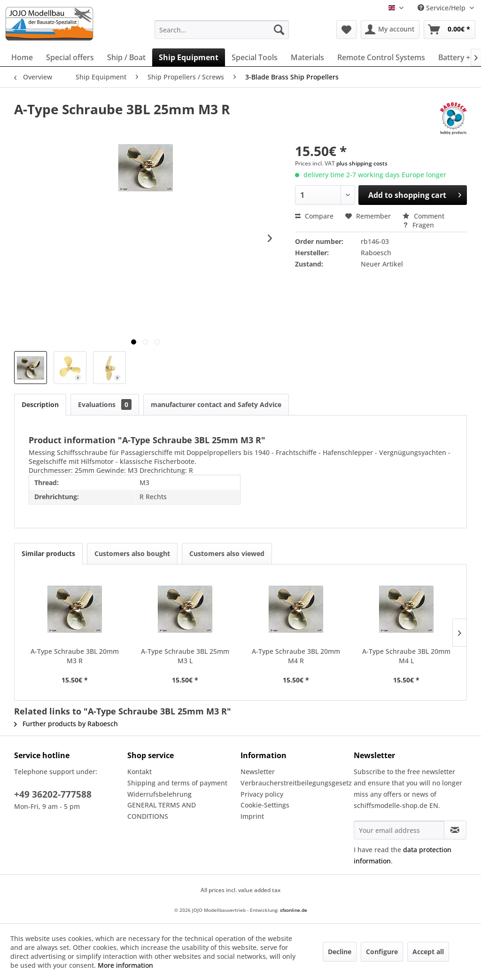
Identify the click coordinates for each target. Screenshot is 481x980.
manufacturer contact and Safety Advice (216, 404)
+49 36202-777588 (53, 794)
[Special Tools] (255, 57)
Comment (423, 216)
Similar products (48, 553)
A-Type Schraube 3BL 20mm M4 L (406, 656)
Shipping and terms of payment (177, 783)
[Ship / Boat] (126, 57)
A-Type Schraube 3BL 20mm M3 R (75, 656)
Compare (314, 216)
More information (125, 965)
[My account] (390, 30)
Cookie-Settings (265, 805)
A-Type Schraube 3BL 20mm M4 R (296, 656)
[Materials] (307, 57)
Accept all (428, 952)
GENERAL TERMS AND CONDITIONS (162, 811)
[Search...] (222, 30)
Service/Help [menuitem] (442, 8)
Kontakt (140, 772)
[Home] (22, 57)
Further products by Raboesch (66, 724)
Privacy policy (262, 794)
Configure (382, 952)
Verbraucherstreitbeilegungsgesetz (295, 783)
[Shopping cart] (450, 30)
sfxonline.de (294, 910)
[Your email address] (399, 830)
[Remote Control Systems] (381, 57)
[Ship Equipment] (189, 57)
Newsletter (258, 772)
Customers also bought (132, 553)
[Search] (279, 30)
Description (40, 404)
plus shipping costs (362, 163)
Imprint (252, 816)
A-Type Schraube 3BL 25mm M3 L (185, 656)
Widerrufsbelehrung (159, 794)
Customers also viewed (227, 553)
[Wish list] (346, 30)
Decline (340, 952)
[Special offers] (70, 57)
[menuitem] (222, 30)
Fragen (418, 225)
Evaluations (105, 404)
